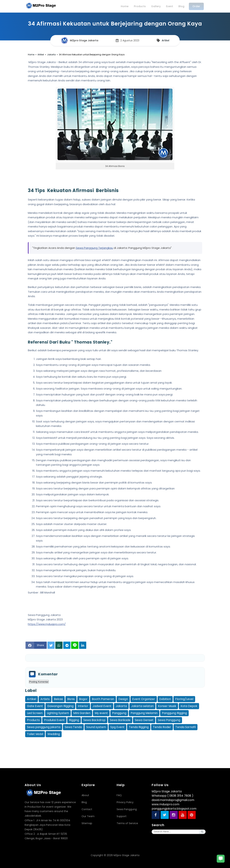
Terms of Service (127, 823)
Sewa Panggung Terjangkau (94, 248)
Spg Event (117, 727)
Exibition (165, 699)
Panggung (119, 713)
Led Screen (35, 713)
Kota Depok (189, 706)
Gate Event (35, 706)
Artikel (32, 699)
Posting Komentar (39, 682)
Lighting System (58, 713)
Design (123, 699)
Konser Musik (167, 706)
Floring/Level (184, 699)
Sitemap (87, 823)
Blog (84, 802)
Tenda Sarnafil (186, 727)
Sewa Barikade (120, 720)
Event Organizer (144, 699)
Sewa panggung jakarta (44, 727)
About (85, 795)
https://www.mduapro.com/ (47, 624)
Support (122, 816)
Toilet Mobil (35, 734)
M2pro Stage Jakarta (126, 855)
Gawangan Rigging (60, 706)
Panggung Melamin (144, 713)
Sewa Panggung (169, 720)
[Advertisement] (115, 746)
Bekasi (58, 699)
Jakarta (121, 706)
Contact (87, 809)
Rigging (74, 720)
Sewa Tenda (73, 727)
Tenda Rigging (139, 727)
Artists (45, 699)
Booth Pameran (103, 699)
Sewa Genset (144, 720)
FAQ (119, 795)
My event (101, 713)
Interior (83, 706)
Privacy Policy (125, 802)
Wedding (54, 734)
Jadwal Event (102, 706)
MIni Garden (82, 713)
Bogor (83, 699)
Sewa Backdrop (94, 720)
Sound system (96, 727)
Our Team (88, 816)
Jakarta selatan (142, 706)
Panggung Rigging (174, 713)
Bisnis (71, 699)
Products (33, 720)
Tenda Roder (162, 727)
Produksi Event (54, 720)
